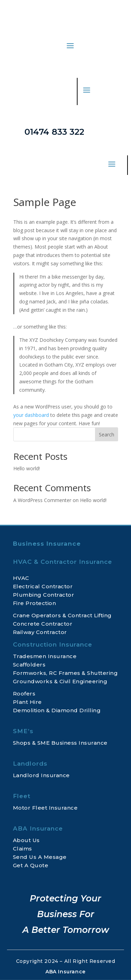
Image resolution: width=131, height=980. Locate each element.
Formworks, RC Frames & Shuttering (65, 673)
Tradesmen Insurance (45, 656)
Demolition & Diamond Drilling (57, 710)
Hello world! (27, 468)
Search (107, 434)
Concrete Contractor (43, 624)
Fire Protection (35, 603)
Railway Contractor (40, 632)
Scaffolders (29, 665)
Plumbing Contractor (44, 595)
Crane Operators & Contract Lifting (62, 615)
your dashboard (31, 415)
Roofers (24, 694)
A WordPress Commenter (42, 500)
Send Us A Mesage (40, 857)
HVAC (21, 578)
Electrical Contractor (43, 586)
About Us (26, 840)
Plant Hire (27, 702)
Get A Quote (31, 865)
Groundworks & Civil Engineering (60, 681)
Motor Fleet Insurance (45, 808)
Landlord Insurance (41, 775)
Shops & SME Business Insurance (60, 743)
